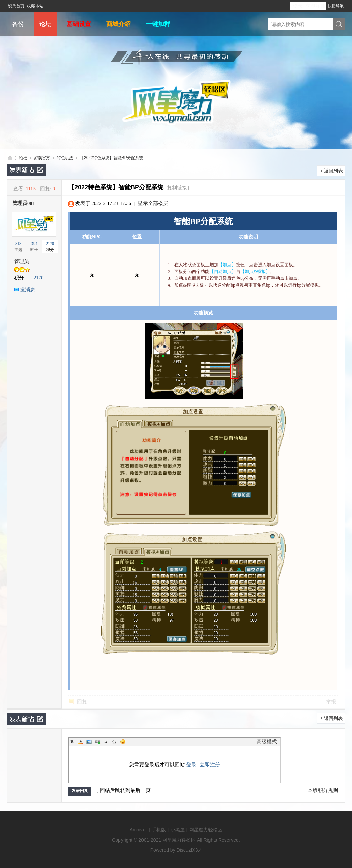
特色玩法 (65, 158)
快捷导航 (336, 6)
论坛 (45, 24)
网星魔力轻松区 (9, 158)
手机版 (159, 830)
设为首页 (16, 6)
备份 (18, 24)
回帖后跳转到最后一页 (122, 790)
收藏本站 (35, 6)
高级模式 (267, 742)
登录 (298, 6)
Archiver (138, 830)
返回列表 (333, 171)
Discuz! (184, 850)
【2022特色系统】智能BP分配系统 (112, 158)
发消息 (28, 290)
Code (114, 742)
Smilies (123, 742)
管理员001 (24, 203)
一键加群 (158, 24)
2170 (50, 244)
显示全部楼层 (153, 203)
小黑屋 (178, 830)
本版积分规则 (323, 790)
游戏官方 (42, 158)
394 (34, 244)
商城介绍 (118, 24)
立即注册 (315, 6)
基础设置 (79, 24)
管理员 (21, 261)
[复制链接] (177, 188)
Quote (106, 742)
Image (89, 742)
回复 (82, 702)
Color (81, 742)
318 (18, 244)
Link (97, 742)
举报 (331, 702)
